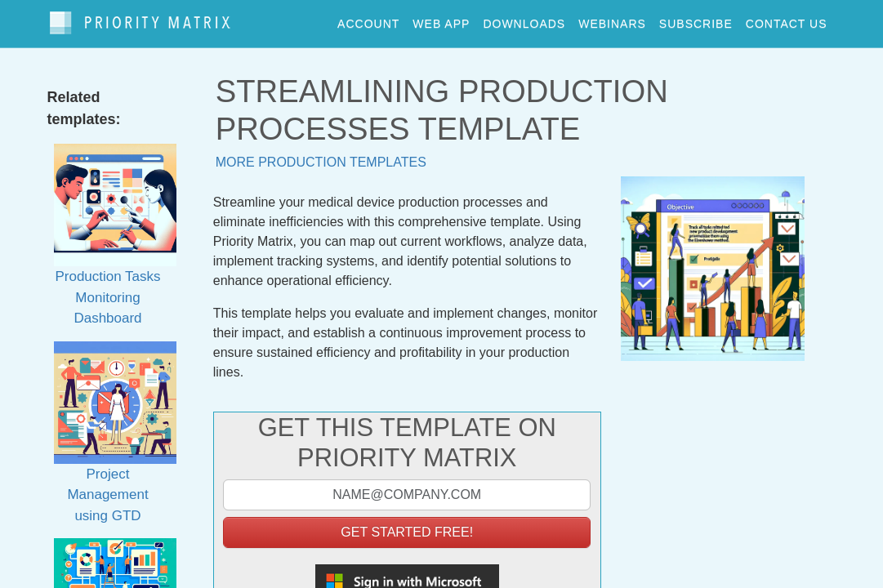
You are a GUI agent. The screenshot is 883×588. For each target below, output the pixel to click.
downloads (524, 20)
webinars (612, 20)
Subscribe (696, 20)
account (368, 20)
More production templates (321, 155)
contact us (787, 20)
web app (441, 20)
